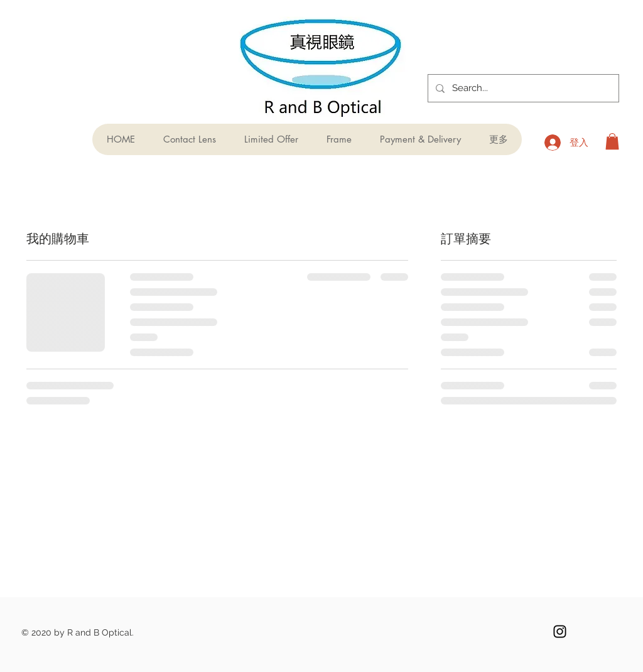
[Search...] (522, 88)
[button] (612, 141)
